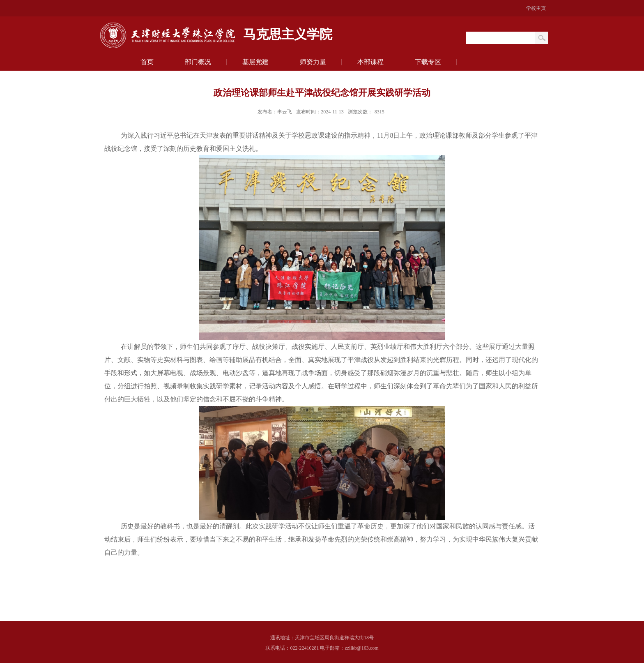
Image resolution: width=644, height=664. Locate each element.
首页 (147, 62)
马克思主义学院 (288, 35)
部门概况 (198, 62)
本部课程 (370, 62)
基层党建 (255, 62)
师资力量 (313, 62)
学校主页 (536, 8)
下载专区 (428, 62)
